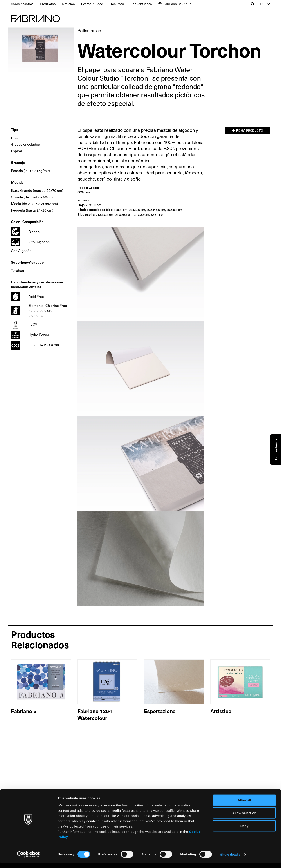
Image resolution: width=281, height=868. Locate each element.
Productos (48, 4)
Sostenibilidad (92, 4)
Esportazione (160, 711)
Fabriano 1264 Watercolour (95, 714)
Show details (230, 859)
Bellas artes (89, 30)
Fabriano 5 (24, 711)
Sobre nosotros (22, 4)
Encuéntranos (141, 4)
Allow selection (244, 818)
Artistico (221, 711)
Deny (244, 831)
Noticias (68, 4)
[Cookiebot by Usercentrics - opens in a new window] (28, 859)
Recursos (117, 4)
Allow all (244, 805)
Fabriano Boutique (177, 4)
